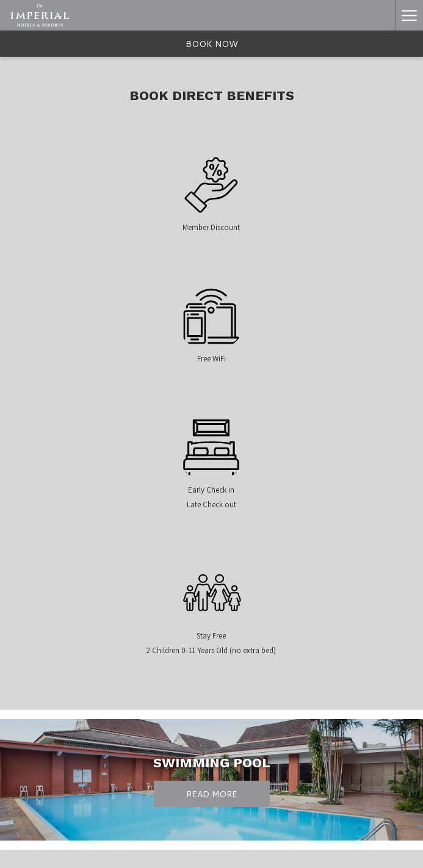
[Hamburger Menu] (409, 15)
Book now (212, 44)
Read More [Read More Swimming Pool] (212, 794)
